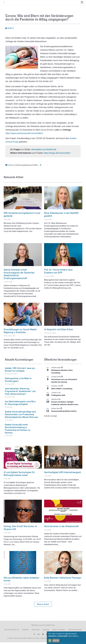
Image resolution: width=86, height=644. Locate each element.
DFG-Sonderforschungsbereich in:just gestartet (22, 216)
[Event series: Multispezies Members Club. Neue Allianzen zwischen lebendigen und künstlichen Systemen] (62, 369)
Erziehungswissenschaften (26, 167)
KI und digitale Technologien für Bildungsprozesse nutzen (19, 475)
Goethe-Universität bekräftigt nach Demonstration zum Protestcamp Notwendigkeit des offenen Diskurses (21, 416)
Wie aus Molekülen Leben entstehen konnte (21, 581)
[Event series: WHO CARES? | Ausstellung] (62, 388)
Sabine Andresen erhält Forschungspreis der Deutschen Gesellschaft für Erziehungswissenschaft (19, 276)
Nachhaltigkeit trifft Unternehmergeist (62, 474)
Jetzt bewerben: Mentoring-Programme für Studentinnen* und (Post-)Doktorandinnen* (20, 393)
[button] (43, 606)
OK (50, 641)
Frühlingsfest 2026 (58, 397)
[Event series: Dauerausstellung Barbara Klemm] (61, 410)
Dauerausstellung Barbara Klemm (64, 413)
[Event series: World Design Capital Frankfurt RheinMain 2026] (62, 378)
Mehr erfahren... (74, 636)
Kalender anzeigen (51, 418)
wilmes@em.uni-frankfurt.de (44, 151)
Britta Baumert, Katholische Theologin (63, 579)
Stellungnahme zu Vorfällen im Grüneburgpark (18, 381)
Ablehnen (56, 641)
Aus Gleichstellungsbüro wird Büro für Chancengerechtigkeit (20, 404)
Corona (11, 167)
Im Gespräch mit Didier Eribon (59, 331)
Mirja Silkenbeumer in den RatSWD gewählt (61, 216)
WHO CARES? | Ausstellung (62, 390)
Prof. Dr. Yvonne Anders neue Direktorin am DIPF (58, 273)
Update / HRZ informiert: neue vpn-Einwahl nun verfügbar (20, 371)
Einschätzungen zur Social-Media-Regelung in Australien (20, 332)
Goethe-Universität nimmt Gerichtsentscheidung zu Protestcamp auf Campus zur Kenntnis (18, 430)
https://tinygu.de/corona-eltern (57, 155)
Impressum (44, 640)
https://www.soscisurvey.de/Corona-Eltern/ (24, 135)
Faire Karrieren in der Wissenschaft (61, 528)
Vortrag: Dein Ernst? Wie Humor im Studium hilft (20, 529)
